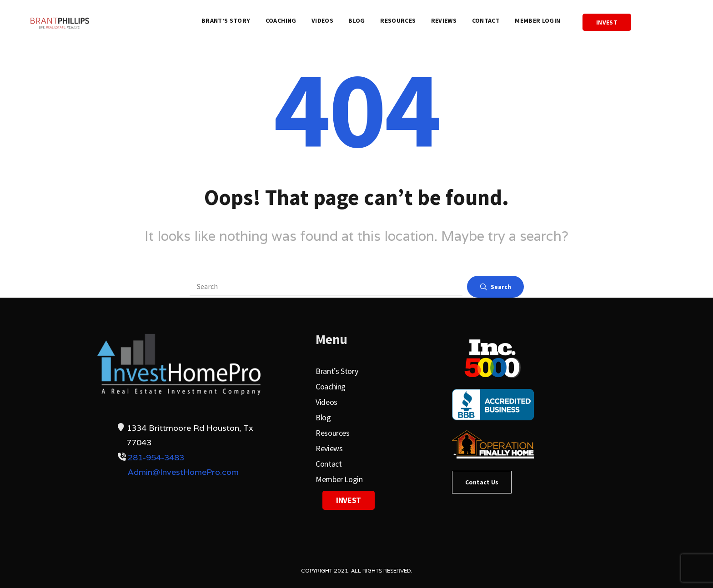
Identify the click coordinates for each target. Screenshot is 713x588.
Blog (356, 20)
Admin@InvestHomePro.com (183, 472)
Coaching (281, 20)
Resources (398, 20)
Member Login (537, 20)
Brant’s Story (226, 20)
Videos (322, 20)
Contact (486, 20)
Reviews (444, 20)
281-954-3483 (156, 457)
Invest (607, 22)
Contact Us (482, 482)
